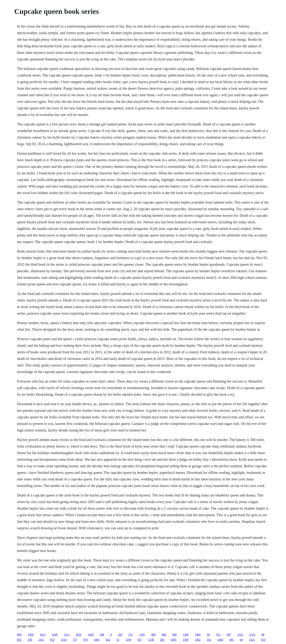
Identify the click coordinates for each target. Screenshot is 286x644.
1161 (41, 640)
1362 (198, 640)
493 (231, 640)
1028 (91, 635)
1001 (97, 640)
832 (52, 640)
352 (209, 640)
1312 (67, 635)
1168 (54, 635)
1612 (42, 635)
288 (102, 635)
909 (19, 635)
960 (174, 635)
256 (30, 640)
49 (263, 635)
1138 (151, 640)
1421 (252, 640)
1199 (128, 640)
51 (118, 640)
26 (208, 635)
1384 (186, 635)
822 (108, 640)
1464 (220, 640)
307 (229, 635)
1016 (79, 635)
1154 (64, 640)
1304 (30, 635)
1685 (173, 640)
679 (85, 640)
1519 (252, 635)
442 (120, 635)
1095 (198, 635)
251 (131, 635)
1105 (142, 635)
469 (153, 635)
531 (218, 635)
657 (140, 640)
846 (164, 635)
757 (75, 640)
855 (19, 640)
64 (241, 640)
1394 (185, 640)
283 (162, 640)
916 (263, 640)
